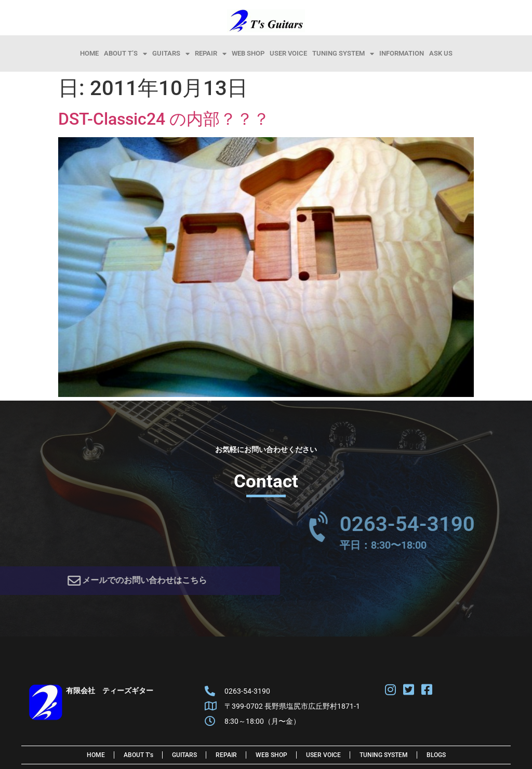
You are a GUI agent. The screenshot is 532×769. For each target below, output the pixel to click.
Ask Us (441, 53)
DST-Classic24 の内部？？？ (164, 119)
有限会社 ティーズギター (110, 694)
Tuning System (343, 54)
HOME (89, 53)
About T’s (125, 54)
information (402, 53)
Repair (211, 54)
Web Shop (248, 53)
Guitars (171, 54)
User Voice (288, 53)
